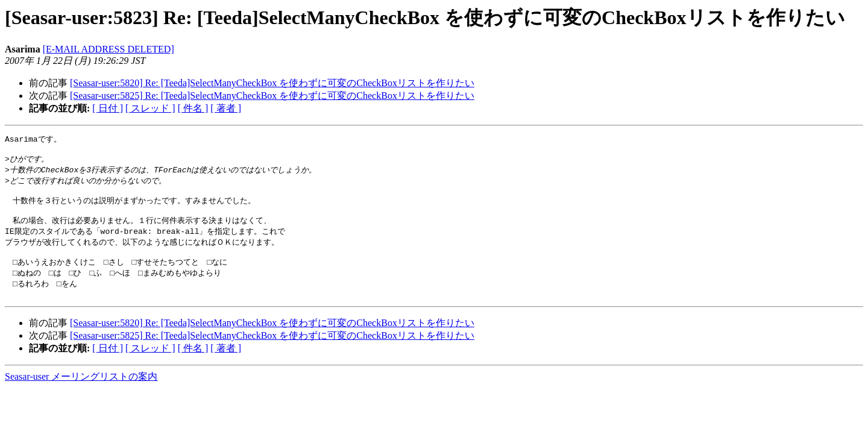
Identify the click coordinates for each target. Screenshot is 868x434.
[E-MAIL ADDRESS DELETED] (108, 49)
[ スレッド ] (150, 108)
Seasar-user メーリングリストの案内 (81, 392)
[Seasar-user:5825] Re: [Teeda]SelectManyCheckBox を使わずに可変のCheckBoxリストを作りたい (272, 96)
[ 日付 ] (108, 108)
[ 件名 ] (193, 108)
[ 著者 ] (226, 108)
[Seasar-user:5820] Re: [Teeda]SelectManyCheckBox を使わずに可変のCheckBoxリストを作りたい (272, 83)
